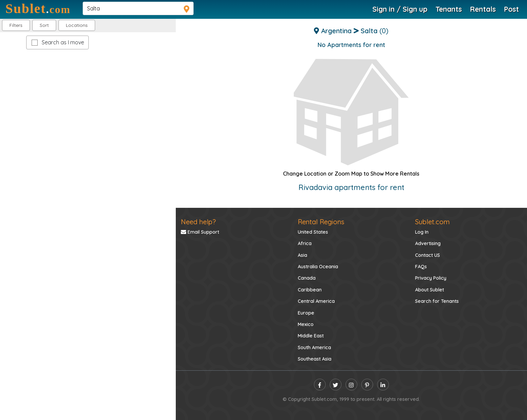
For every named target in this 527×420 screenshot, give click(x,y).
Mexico (306, 324)
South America (314, 347)
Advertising (428, 243)
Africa (305, 243)
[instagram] (351, 385)
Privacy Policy (431, 278)
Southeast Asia (315, 359)
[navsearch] (138, 8)
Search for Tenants (437, 301)
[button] (77, 25)
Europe (306, 313)
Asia (302, 255)
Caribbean (310, 290)
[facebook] (320, 385)
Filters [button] (16, 25)
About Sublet (430, 290)
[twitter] (336, 385)
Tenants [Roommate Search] (449, 9)
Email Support (200, 232)
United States (313, 232)
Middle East (311, 336)
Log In (422, 232)
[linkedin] (383, 385)
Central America (316, 301)
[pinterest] (367, 385)
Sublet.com (432, 222)
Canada (307, 278)
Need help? (198, 222)
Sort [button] (44, 25)
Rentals (483, 9)
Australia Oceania (318, 267)
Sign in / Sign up (400, 9)
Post (511, 9)
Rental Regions (321, 222)
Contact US (428, 255)
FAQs (421, 267)
